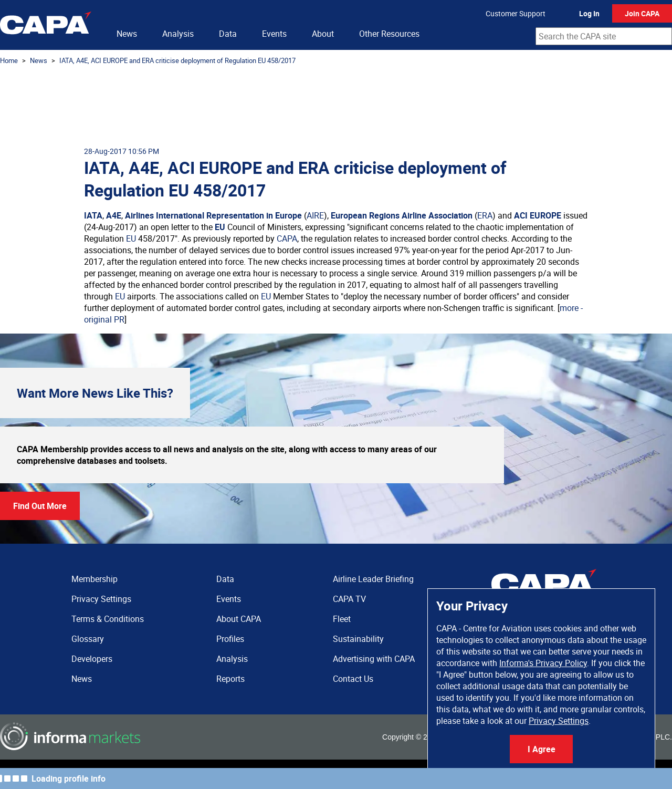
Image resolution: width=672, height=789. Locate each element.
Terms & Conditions (108, 619)
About (323, 34)
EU (220, 227)
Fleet (342, 619)
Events (274, 34)
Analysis (178, 34)
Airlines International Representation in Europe (213, 215)
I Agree (542, 749)
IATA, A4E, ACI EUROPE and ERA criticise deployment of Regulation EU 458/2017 (177, 60)
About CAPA (239, 619)
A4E (114, 215)
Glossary (88, 639)
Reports (230, 679)
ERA (485, 215)
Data (228, 34)
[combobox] (604, 36)
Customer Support (516, 13)
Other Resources (389, 34)
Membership (94, 579)
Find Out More (40, 506)
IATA (93, 215)
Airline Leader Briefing (373, 579)
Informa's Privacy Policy (543, 663)
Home (9, 60)
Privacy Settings (559, 721)
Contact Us (353, 679)
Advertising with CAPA (374, 659)
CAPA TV (349, 599)
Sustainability (358, 639)
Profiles (230, 639)
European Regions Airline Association (402, 215)
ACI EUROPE (538, 215)
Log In (589, 13)
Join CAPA (642, 13)
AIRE (315, 215)
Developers (92, 659)
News (127, 34)
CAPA (287, 238)
